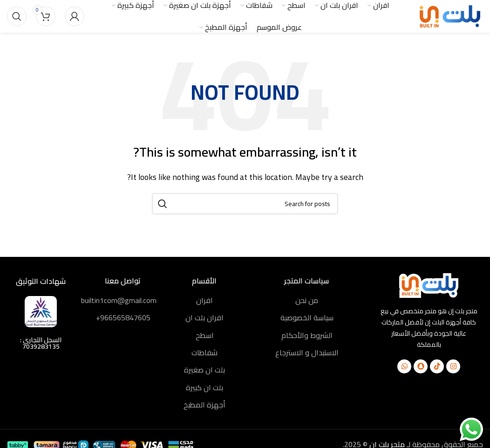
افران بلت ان (204, 317)
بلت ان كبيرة (204, 387)
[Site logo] (450, 15)
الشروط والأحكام (307, 335)
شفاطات (204, 352)
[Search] (17, 16)
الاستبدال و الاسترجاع (307, 352)
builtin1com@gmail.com (119, 300)
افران (204, 300)
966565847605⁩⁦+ (123, 317)
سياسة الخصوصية (307, 317)
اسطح (205, 335)
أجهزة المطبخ (204, 405)
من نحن (307, 300)
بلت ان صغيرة (204, 370)
